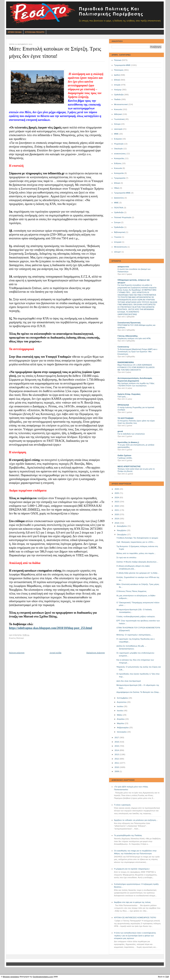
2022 (117, 506)
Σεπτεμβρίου (123, 698)
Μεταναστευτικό (121, 104)
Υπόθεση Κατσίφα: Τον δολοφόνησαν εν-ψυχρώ (137, 538)
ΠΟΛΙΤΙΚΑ (119, 208)
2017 (117, 737)
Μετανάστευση (120, 247)
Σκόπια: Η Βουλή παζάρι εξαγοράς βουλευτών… (137, 562)
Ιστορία (117, 85)
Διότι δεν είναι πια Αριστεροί (129, 681)
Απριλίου (121, 719)
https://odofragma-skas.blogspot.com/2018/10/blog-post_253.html (51, 628)
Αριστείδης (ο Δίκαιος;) (128, 442)
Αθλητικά (118, 114)
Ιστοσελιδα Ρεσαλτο (35, 32)
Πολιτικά (118, 60)
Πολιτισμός (119, 70)
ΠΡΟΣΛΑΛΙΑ (123, 405)
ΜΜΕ (116, 134)
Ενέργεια (118, 139)
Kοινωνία (118, 168)
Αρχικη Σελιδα (15, 32)
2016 (117, 742)
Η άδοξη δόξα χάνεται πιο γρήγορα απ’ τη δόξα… (138, 573)
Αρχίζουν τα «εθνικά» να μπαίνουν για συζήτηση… (136, 820)
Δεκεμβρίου (122, 526)
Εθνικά (117, 80)
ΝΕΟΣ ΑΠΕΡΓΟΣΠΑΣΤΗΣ (129, 466)
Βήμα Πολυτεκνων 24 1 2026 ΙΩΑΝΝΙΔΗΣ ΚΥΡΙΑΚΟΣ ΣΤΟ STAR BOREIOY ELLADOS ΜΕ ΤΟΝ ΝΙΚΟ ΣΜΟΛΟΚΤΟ (136, 367)
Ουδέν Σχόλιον (124, 455)
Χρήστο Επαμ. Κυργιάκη (129, 394)
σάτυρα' (117, 252)
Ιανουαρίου (122, 732)
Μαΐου (120, 715)
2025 (117, 493)
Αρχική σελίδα (55, 653)
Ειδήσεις (118, 163)
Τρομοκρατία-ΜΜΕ (122, 65)
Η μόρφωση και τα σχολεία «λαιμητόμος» (132, 869)
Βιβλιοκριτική (120, 232)
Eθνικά (117, 183)
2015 (117, 746)
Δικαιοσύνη (119, 198)
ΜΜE (116, 203)
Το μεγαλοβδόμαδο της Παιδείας (128, 835)
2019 (117, 519)
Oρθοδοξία (119, 212)
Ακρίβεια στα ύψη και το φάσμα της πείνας (132, 902)
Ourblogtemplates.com (43, 977)
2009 (117, 771)
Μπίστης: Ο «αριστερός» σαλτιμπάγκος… (135, 635)
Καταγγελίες (119, 158)
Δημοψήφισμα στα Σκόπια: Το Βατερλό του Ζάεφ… (139, 692)
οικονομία (118, 129)
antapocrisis (123, 267)
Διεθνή (117, 75)
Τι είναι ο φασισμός (122, 805)
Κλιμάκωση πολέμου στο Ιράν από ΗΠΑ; (134, 338)
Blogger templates (11, 977)
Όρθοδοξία (119, 227)
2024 (117, 497)
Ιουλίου (120, 706)
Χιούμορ (118, 90)
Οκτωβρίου (122, 535)
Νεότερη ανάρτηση (17, 653)
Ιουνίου (120, 711)
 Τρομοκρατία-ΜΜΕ (122, 193)
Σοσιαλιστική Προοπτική (129, 323)
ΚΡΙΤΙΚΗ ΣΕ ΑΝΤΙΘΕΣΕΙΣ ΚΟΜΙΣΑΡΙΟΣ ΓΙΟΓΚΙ (135, 918)
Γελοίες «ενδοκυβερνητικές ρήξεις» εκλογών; (136, 616)
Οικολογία (118, 149)
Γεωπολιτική (119, 119)
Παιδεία (117, 99)
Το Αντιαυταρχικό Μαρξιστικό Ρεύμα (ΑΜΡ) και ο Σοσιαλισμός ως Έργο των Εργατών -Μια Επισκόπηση (137, 352)
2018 (117, 523)
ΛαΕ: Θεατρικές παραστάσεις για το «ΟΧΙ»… (136, 542)
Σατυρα (117, 222)
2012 (117, 759)
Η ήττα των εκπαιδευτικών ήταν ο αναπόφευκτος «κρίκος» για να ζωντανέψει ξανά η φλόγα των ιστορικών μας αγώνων (135, 936)
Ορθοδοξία (119, 95)
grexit (120, 431)
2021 (117, 510)
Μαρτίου (121, 723)
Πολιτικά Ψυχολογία (123, 217)
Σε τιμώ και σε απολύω (126, 557)
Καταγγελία (119, 173)
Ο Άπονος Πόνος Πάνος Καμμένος (132, 591)
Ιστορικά (118, 242)
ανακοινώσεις (120, 154)
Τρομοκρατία (120, 178)
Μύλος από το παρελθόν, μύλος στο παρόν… (136, 553)
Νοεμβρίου (122, 530)
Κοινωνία (118, 109)
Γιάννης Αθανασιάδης (128, 336)
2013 (117, 754)
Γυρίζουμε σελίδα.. (125, 458)
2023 (117, 502)
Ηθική (117, 188)
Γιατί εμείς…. (123, 397)
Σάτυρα (117, 124)
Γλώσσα (118, 237)
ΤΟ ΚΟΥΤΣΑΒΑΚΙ (126, 418)
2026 (117, 489)
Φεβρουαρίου (123, 728)
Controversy (123, 347)
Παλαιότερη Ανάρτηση (96, 653)
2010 (117, 767)
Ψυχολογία (119, 144)
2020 (117, 514)
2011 (117, 763)
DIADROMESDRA (126, 362)
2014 (117, 750)
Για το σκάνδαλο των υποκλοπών (131, 434)
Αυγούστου (122, 702)
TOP (167, 977)
